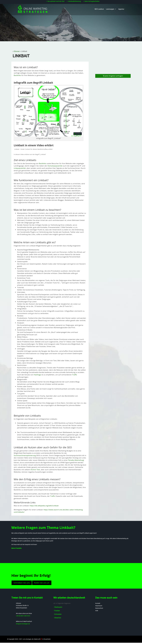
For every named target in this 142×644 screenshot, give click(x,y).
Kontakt (98, 603)
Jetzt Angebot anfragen (114, 76)
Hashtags (37, 375)
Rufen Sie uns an (42, 583)
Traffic (75, 375)
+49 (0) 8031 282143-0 (23, 616)
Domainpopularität (55, 166)
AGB (97, 611)
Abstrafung (79, 460)
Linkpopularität (20, 168)
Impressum (99, 606)
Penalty (71, 460)
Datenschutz (99, 608)
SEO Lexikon (99, 9)
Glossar (17, 51)
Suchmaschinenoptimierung (25, 455)
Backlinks (17, 75)
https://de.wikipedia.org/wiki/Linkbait (44, 506)
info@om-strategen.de (23, 624)
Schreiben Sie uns (22, 583)
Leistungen (110, 9)
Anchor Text (35, 470)
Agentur (121, 9)
